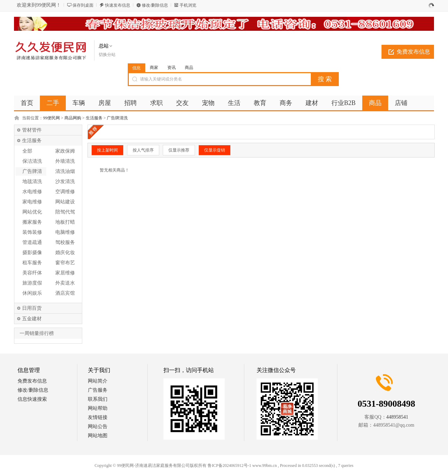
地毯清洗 (32, 181)
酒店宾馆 (65, 293)
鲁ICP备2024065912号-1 (229, 465)
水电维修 (32, 192)
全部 (27, 151)
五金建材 (32, 319)
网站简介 (98, 381)
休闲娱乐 (32, 293)
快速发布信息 (118, 5)
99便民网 (51, 118)
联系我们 (98, 399)
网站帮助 (98, 408)
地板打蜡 (65, 222)
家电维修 (32, 202)
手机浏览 (188, 5)
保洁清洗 (32, 161)
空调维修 (65, 192)
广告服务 (98, 390)
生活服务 (94, 118)
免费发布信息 (413, 52)
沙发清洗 (65, 181)
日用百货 (32, 308)
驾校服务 (65, 242)
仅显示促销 (215, 150)
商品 (189, 68)
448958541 (397, 417)
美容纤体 (32, 273)
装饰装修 (32, 232)
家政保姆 (65, 151)
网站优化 (32, 212)
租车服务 (32, 263)
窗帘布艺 (65, 263)
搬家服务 (32, 222)
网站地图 (98, 436)
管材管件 (32, 130)
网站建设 (65, 202)
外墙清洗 (65, 161)
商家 (154, 68)
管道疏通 (32, 242)
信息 (136, 68)
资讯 (171, 68)
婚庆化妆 (65, 253)
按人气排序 (143, 150)
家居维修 (65, 273)
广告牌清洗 (117, 118)
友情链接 (98, 417)
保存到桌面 (83, 5)
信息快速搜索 (32, 399)
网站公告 (98, 426)
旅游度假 (32, 283)
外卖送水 (65, 283)
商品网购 (73, 118)
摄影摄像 (32, 253)
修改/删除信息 (155, 5)
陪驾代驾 (65, 212)
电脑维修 (65, 232)
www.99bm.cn (265, 465)
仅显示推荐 (179, 150)
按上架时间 (107, 150)
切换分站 (107, 55)
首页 (27, 103)
